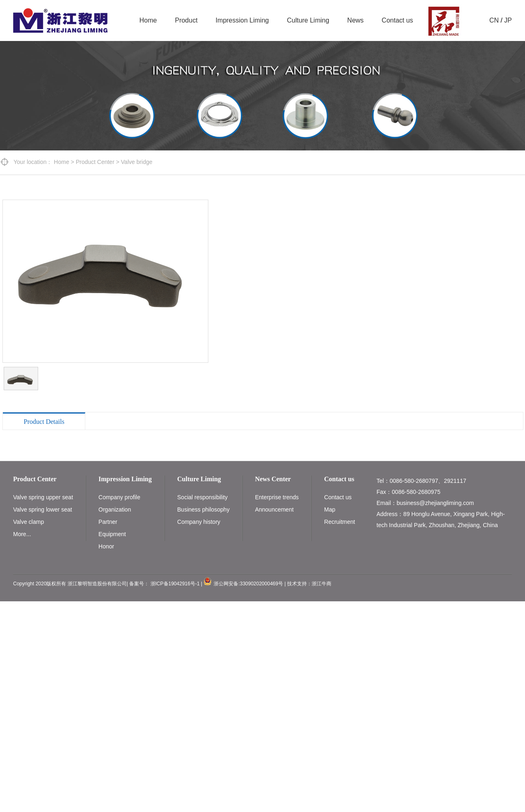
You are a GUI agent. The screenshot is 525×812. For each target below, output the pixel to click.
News (356, 20)
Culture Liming (308, 20)
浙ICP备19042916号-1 (175, 584)
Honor (106, 546)
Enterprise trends (277, 497)
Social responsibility (202, 497)
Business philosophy (203, 509)
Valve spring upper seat (43, 497)
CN (494, 20)
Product (186, 20)
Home (148, 20)
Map (330, 509)
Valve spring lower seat (43, 509)
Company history (199, 522)
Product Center (95, 162)
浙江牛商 (322, 584)
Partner (108, 522)
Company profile (119, 497)
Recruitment (339, 522)
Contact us (397, 20)
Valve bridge (137, 162)
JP (508, 20)
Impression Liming (242, 20)
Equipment (112, 534)
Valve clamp (29, 522)
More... (22, 534)
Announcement (274, 509)
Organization (115, 509)
